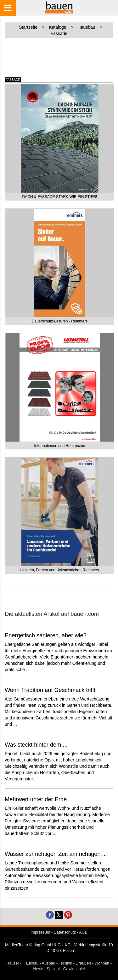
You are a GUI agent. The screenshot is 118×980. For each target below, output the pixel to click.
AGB (83, 932)
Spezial (53, 969)
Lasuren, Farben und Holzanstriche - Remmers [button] (59, 570)
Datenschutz (65, 932)
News (38, 969)
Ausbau (49, 963)
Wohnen (102, 963)
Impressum (40, 932)
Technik (65, 963)
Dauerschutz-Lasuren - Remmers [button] (60, 321)
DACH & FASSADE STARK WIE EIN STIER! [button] (60, 197)
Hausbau (31, 963)
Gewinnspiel (74, 969)
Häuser (13, 963)
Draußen (83, 963)
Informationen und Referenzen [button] (59, 446)
